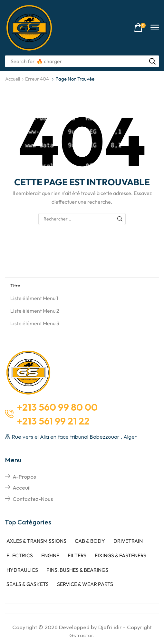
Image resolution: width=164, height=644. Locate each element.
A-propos (24, 477)
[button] (140, 28)
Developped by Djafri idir (90, 627)
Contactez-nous (33, 499)
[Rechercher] (152, 61)
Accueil (13, 79)
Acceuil (22, 488)
